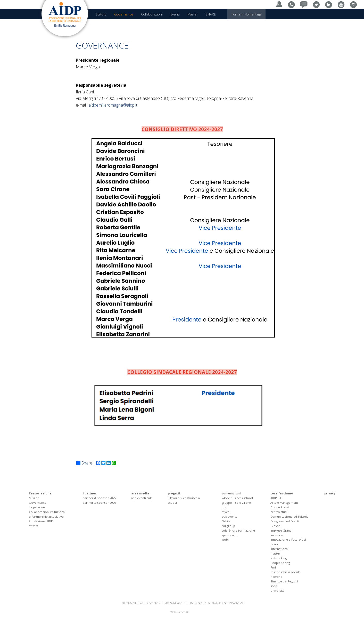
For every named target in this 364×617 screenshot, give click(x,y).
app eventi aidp (142, 498)
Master (193, 14)
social (274, 586)
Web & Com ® (179, 612)
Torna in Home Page (246, 14)
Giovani (276, 526)
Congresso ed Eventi (285, 521)
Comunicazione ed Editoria (289, 516)
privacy (330, 493)
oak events (229, 516)
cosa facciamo (282, 493)
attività (34, 526)
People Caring (280, 563)
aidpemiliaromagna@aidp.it (113, 105)
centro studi (279, 512)
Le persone (37, 507)
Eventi (175, 14)
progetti (174, 493)
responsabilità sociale (286, 572)
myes (225, 512)
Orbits (226, 521)
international (279, 549)
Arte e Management (284, 503)
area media (140, 493)
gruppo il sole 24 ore (236, 503)
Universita (277, 591)
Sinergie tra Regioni (284, 581)
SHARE (211, 14)
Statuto (101, 14)
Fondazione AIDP (41, 521)
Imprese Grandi (281, 530)
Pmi (273, 567)
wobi (225, 539)
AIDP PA (276, 498)
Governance (38, 503)
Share (84, 463)
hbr (224, 507)
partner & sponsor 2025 (99, 498)
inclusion (277, 535)
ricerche (276, 577)
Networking (279, 558)
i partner (89, 493)
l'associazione (40, 493)
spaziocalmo (231, 535)
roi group (228, 526)
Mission (34, 498)
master (275, 553)
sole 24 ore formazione (238, 530)
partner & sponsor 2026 (99, 503)
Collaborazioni (152, 14)
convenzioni (231, 493)
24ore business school (237, 498)
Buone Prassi (280, 507)
